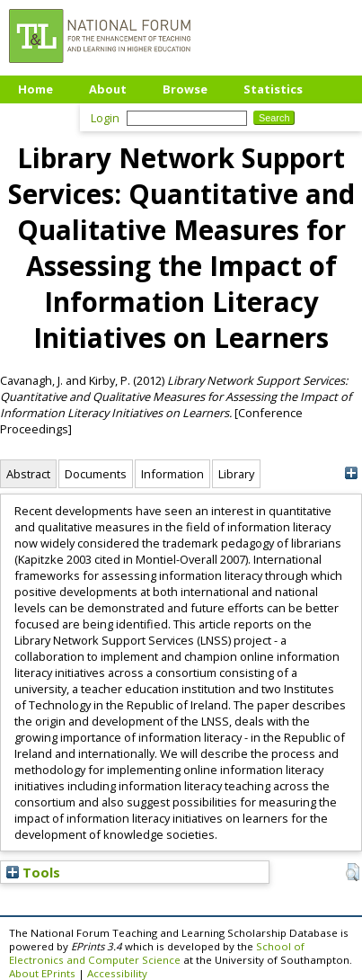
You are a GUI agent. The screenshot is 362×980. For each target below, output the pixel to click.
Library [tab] (236, 474)
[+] (351, 473)
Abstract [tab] (28, 474)
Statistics (273, 89)
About (108, 89)
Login (105, 118)
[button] (353, 872)
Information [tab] (172, 474)
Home (35, 89)
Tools (33, 872)
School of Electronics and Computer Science (157, 953)
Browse (185, 89)
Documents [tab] (96, 474)
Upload (40, 116)
